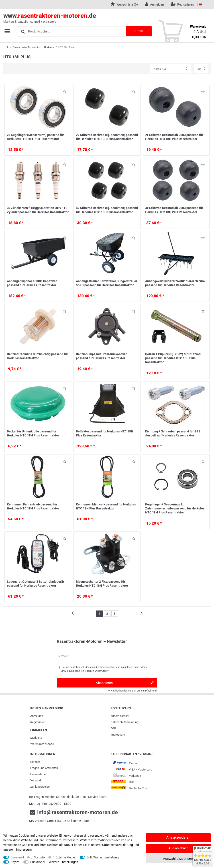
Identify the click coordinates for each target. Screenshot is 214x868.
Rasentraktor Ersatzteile (26, 47)
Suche (138, 31)
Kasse (50, 744)
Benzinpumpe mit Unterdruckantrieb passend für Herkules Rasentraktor (102, 356)
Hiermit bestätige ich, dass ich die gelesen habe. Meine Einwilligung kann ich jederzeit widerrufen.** (104, 669)
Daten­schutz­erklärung (124, 722)
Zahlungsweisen (41, 787)
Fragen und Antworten (44, 768)
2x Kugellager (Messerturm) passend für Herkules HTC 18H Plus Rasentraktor (35, 137)
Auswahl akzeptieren (178, 859)
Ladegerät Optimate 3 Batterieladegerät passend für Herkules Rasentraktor (36, 584)
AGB (113, 728)
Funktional (38, 862)
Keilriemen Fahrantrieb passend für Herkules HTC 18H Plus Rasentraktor (33, 506)
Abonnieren (125, 683)
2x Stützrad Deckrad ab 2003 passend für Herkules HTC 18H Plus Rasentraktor (174, 137)
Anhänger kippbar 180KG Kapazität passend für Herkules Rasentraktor (32, 283)
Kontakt (35, 762)
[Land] (201, 4)
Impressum (118, 735)
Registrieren (38, 722)
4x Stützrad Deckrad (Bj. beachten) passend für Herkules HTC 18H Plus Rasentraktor (107, 210)
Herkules (49, 47)
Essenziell (17, 857)
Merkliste (36, 738)
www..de (102, 18)
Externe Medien (66, 857)
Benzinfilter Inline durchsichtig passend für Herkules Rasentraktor (37, 356)
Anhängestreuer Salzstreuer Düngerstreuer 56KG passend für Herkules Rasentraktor (107, 283)
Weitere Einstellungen (63, 862)
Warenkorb (37, 744)
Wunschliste (65, 93)
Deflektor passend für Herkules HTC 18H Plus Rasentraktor (105, 433)
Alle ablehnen (178, 848)
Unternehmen (39, 774)
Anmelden (37, 716)
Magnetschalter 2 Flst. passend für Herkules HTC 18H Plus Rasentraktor (102, 584)
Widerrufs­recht (120, 716)
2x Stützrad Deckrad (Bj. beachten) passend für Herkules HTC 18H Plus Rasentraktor (107, 137)
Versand (36, 780)
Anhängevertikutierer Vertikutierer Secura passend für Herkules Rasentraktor (175, 283)
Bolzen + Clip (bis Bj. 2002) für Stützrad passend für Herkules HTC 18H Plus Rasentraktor (173, 358)
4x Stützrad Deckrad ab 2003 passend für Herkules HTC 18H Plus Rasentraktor (174, 210)
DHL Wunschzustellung (103, 857)
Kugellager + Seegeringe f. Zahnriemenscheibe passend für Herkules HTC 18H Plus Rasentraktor (175, 508)
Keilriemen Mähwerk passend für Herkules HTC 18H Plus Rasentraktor (106, 506)
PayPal (15, 862)
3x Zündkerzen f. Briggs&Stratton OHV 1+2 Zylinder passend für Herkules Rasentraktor (38, 210)
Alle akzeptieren (178, 838)
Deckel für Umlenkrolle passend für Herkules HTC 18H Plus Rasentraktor (33, 433)
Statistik (40, 857)
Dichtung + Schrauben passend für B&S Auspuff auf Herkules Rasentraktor (173, 433)
